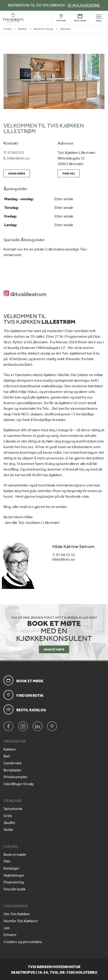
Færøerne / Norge (43, 29)
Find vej (69, 174)
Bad (7, 756)
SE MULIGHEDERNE (84, 5)
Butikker (22, 29)
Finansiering (14, 882)
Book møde (17, 174)
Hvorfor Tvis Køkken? (21, 921)
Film (7, 861)
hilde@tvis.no (19, 158)
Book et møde (15, 855)
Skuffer (9, 823)
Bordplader (13, 770)
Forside (7, 29)
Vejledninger (14, 875)
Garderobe (13, 763)
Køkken (10, 749)
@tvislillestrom (25, 294)
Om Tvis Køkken (17, 914)
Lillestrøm (65, 29)
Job (7, 928)
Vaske (8, 830)
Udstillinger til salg (19, 784)
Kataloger (11, 868)
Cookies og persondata (23, 942)
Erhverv (10, 935)
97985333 (16, 153)
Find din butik (15, 889)
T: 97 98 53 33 (64, 555)
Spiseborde (13, 809)
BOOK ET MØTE (54, 650)
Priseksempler (15, 777)
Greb (8, 816)
